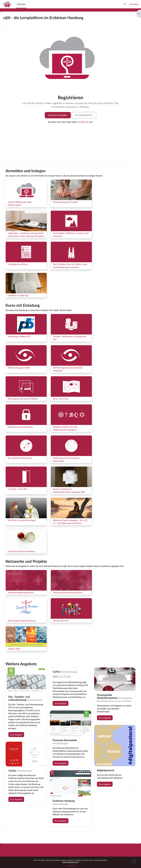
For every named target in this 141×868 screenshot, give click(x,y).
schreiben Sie (84, 122)
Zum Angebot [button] (23, 748)
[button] (125, 4)
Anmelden (134, 4)
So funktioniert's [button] (84, 115)
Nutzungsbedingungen (70, 862)
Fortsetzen (70, 865)
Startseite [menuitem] (21, 4)
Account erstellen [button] (58, 115)
